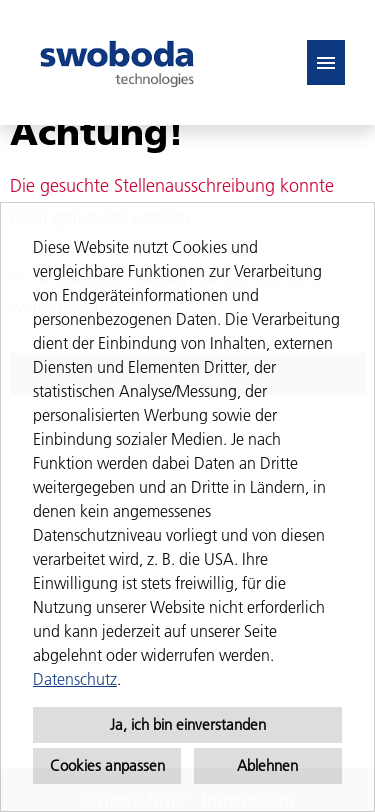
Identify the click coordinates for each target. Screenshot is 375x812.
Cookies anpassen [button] (107, 765)
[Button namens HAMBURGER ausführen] (326, 62)
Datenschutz (75, 679)
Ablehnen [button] (267, 765)
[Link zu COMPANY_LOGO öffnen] (117, 62)
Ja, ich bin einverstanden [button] (188, 724)
